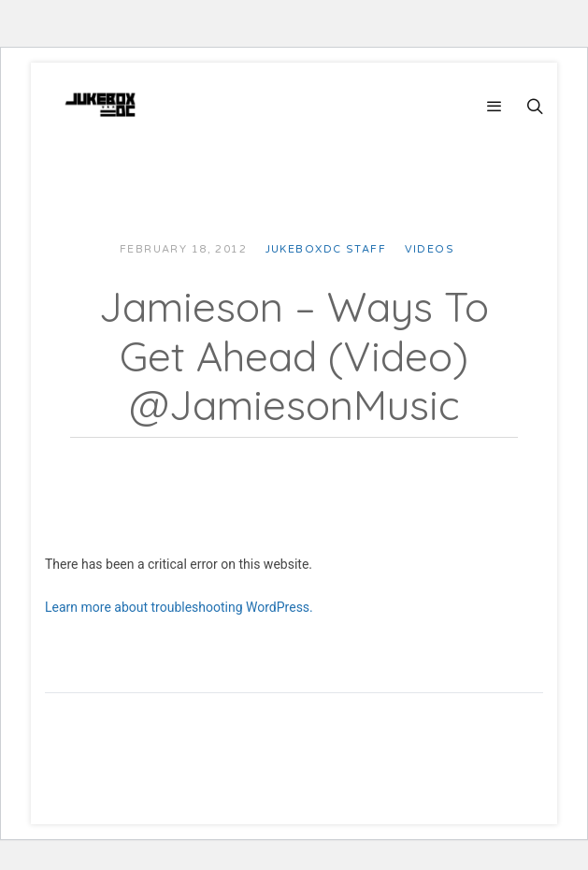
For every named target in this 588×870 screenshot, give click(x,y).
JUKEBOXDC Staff (326, 249)
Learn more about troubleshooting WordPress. (179, 607)
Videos (430, 249)
